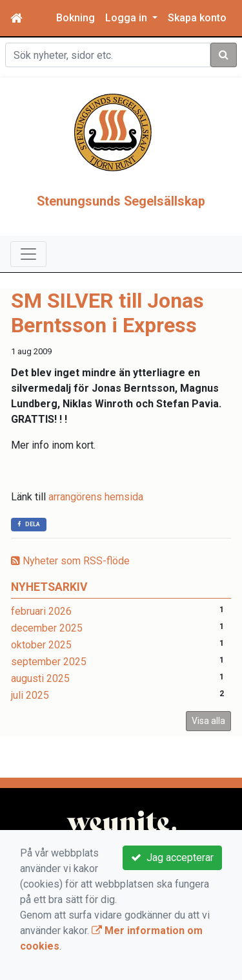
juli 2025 (30, 724)
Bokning (76, 18)
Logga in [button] (127, 18)
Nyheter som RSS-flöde (70, 590)
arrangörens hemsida (96, 526)
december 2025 (47, 657)
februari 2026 (41, 640)
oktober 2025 (41, 674)
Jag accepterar (172, 857)
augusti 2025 (40, 708)
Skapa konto (197, 18)
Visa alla (208, 750)
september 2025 (49, 691)
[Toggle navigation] (28, 283)
